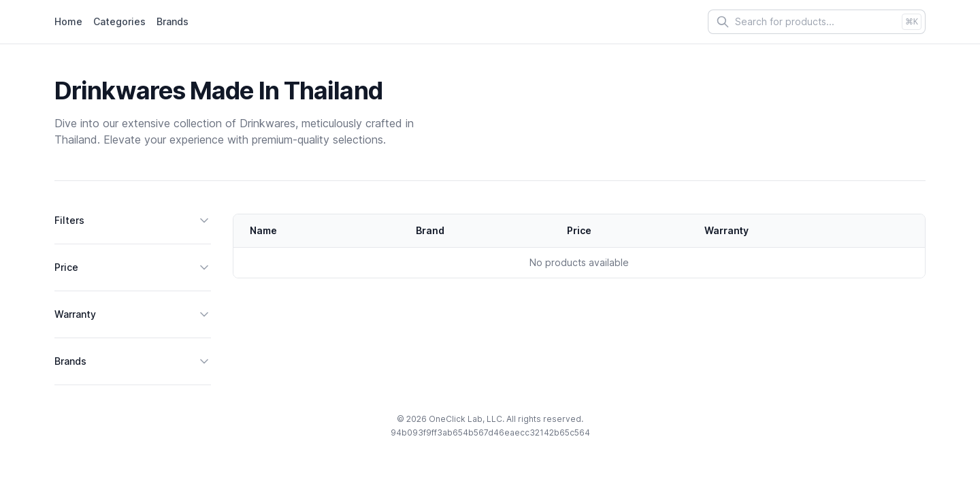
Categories (119, 21)
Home (68, 21)
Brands (173, 21)
